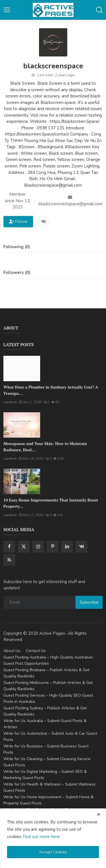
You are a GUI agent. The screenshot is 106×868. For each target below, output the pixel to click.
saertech (10, 402)
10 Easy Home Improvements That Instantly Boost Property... (51, 503)
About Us (12, 651)
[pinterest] (53, 547)
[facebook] (9, 547)
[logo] (53, 10)
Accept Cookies (53, 852)
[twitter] (24, 547)
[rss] (9, 560)
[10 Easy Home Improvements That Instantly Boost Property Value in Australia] (22, 481)
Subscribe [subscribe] (89, 602)
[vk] (81, 547)
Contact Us (36, 651)
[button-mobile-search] (99, 10)
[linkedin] (67, 547)
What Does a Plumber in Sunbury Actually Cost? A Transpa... (51, 390)
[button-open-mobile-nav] (7, 10)
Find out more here (41, 837)
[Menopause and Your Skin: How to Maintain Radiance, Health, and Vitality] (22, 425)
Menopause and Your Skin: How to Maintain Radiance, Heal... (45, 447)
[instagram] (38, 547)
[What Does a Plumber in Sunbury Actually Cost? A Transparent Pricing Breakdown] (22, 368)
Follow (18, 222)
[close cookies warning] (99, 814)
